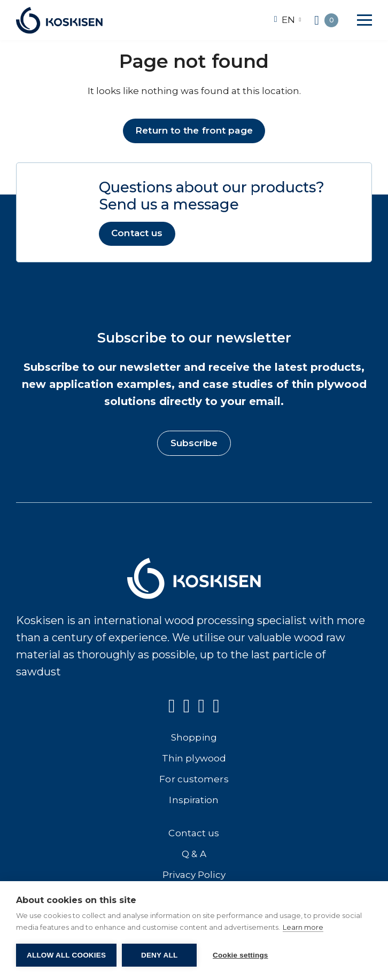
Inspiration (194, 800)
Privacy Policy (194, 875)
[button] (364, 20)
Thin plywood (194, 758)
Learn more (303, 927)
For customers (194, 779)
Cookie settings (240, 955)
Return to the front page (194, 130)
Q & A (194, 854)
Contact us (137, 234)
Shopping (194, 737)
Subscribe (194, 443)
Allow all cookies (66, 955)
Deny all (159, 955)
